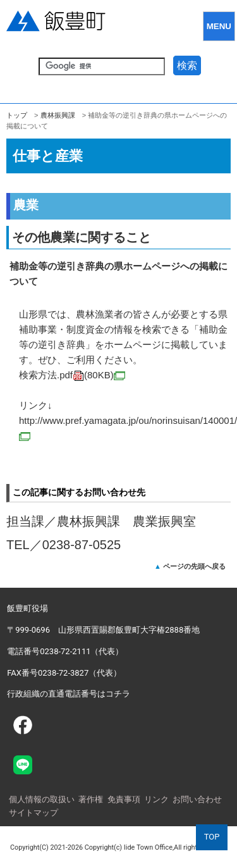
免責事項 (124, 799)
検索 (187, 65)
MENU (219, 26)
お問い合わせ (197, 799)
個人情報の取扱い (42, 799)
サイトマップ (33, 813)
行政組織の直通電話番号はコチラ (69, 694)
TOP (212, 837)
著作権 (91, 799)
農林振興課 (58, 115)
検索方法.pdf (72, 375)
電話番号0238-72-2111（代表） (65, 651)
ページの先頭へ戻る (194, 566)
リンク (156, 799)
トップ (17, 115)
